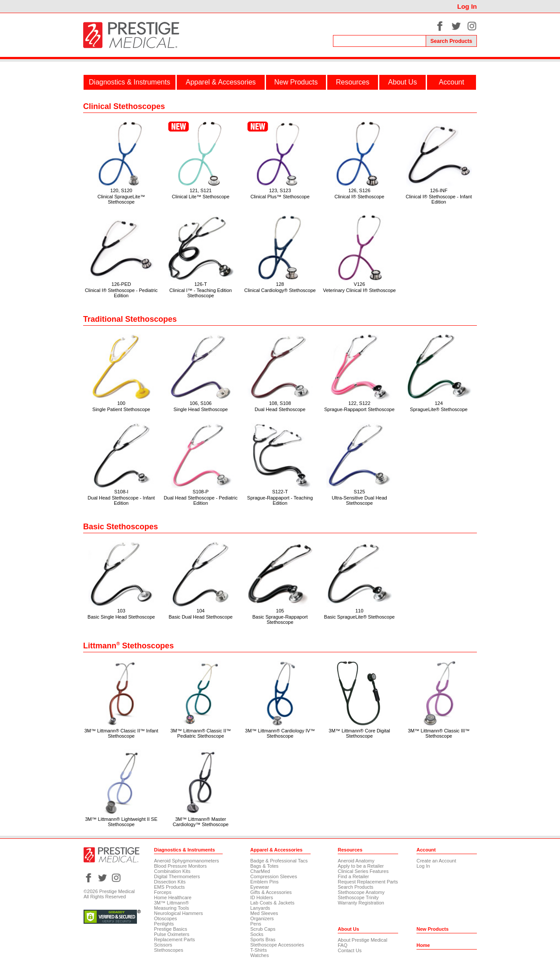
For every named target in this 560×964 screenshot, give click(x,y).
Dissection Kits (170, 882)
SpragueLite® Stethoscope (439, 409)
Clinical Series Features (363, 871)
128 (280, 284)
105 (280, 611)
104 (200, 611)
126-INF (439, 190)
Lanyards (260, 908)
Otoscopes (166, 918)
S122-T (280, 492)
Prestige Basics (171, 929)
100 (121, 403)
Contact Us (350, 950)
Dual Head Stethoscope (280, 409)
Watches (259, 955)
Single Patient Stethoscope (121, 409)
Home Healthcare (173, 897)
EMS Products (169, 887)
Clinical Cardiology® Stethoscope (280, 290)
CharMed (260, 871)
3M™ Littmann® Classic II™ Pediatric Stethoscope (200, 733)
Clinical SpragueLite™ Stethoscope (121, 199)
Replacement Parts (175, 939)
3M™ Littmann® (171, 903)
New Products (296, 82)
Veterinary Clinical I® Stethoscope (359, 290)
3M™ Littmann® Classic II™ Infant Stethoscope (121, 733)
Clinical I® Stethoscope (359, 197)
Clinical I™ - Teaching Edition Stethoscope (201, 293)
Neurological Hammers (178, 913)
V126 (360, 284)
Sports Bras (263, 939)
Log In (467, 6)
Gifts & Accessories (271, 892)
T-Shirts (259, 950)
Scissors (163, 945)
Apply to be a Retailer (361, 866)
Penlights (164, 924)
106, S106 (200, 403)
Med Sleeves (264, 913)
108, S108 (280, 403)
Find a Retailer (353, 876)
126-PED (121, 284)
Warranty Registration (361, 903)
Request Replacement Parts (368, 882)
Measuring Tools (171, 908)
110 (359, 611)
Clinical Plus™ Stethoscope (280, 197)
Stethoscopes (169, 950)
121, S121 (200, 190)
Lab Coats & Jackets (272, 903)
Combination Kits (172, 871)
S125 (360, 492)
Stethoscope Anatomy (361, 892)
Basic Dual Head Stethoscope (200, 617)
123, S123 (280, 190)
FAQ (343, 945)
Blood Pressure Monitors (180, 866)
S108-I (121, 492)
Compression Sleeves (274, 876)
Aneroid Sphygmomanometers (187, 861)
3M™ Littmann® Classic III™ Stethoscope (439, 733)
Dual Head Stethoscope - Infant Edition (121, 500)
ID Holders (262, 897)
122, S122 (359, 403)
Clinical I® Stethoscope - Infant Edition (439, 199)
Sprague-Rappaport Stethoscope (359, 409)
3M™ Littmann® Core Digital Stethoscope (359, 733)
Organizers (262, 918)
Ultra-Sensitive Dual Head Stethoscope (359, 500)
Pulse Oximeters (172, 934)
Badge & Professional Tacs (279, 861)
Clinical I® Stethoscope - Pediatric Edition (121, 293)
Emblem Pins (264, 882)
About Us (402, 82)
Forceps (163, 892)
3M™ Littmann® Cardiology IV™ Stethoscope (280, 733)
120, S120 (121, 190)
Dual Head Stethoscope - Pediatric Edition (201, 500)
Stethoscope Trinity (358, 897)
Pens (256, 924)
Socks (257, 934)
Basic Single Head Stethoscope (121, 617)
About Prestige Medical (362, 940)
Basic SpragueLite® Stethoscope (360, 617)
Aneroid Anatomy (356, 861)
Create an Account (436, 861)
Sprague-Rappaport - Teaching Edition (280, 500)
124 (439, 403)
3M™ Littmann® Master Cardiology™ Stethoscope (201, 822)
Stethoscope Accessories (277, 945)
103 (121, 611)
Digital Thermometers (177, 876)
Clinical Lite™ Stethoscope (201, 197)
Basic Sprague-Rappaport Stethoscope (280, 619)
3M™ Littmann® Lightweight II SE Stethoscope (121, 822)
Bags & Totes (264, 866)
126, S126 (359, 190)
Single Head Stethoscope (200, 409)
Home (423, 945)
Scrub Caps (263, 929)
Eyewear (260, 887)
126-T (201, 284)
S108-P (201, 492)
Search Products (355, 887)
